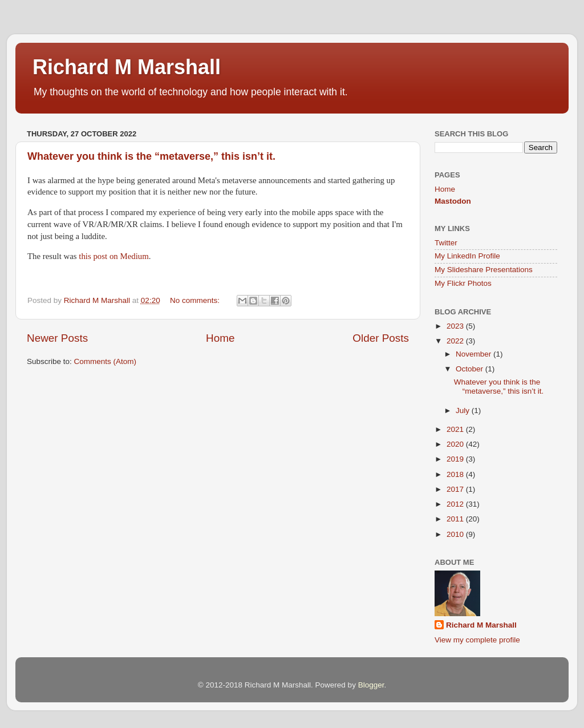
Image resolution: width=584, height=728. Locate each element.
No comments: (196, 300)
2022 (456, 341)
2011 (456, 519)
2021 (456, 429)
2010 (456, 534)
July (464, 410)
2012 (456, 504)
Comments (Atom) (106, 361)
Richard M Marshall (127, 67)
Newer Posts (57, 338)
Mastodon (453, 201)
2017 (456, 489)
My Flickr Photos (463, 283)
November (474, 354)
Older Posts (381, 338)
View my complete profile (477, 640)
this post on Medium (113, 256)
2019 (456, 459)
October (471, 369)
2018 (456, 474)
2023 (456, 326)
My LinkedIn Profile (467, 256)
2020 (456, 444)
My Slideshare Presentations (484, 270)
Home (220, 338)
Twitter (446, 243)
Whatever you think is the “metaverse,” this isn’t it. (151, 156)
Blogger (371, 685)
